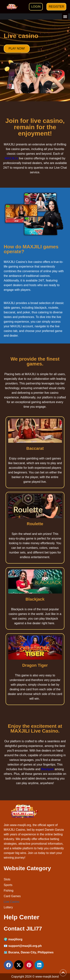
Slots (7, 879)
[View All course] (63, 973)
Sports (8, 885)
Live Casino (12, 902)
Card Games (12, 896)
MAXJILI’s (11, 158)
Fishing (9, 891)
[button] (65, 16)
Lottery (8, 907)
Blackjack (47, 769)
